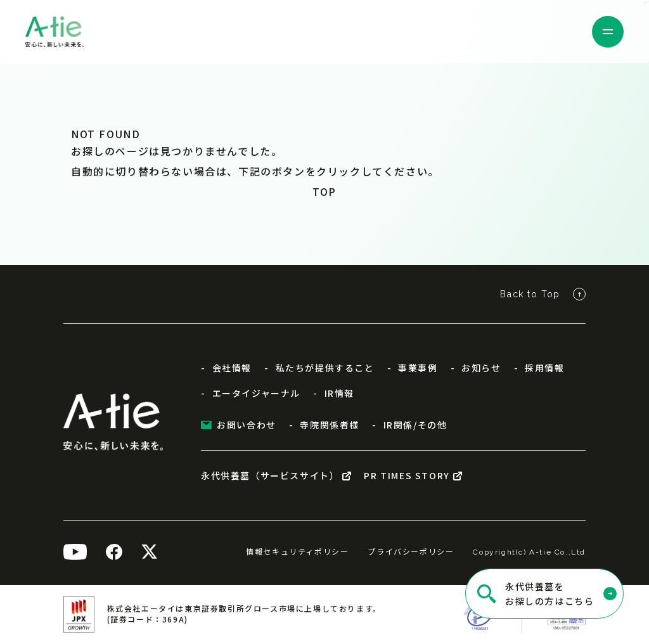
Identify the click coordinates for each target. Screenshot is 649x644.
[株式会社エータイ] (55, 32)
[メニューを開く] (608, 32)
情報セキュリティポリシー (297, 551)
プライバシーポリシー (411, 551)
